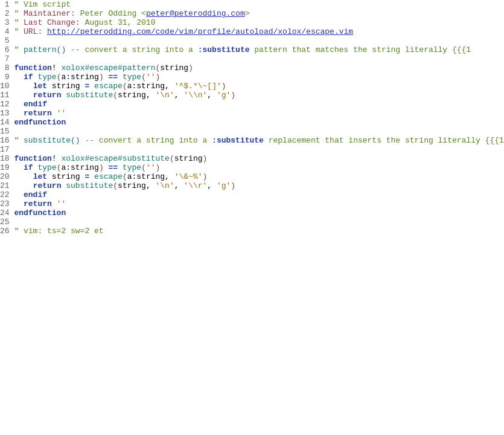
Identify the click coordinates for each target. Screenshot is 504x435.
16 (7, 169)
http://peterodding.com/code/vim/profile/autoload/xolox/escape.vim (200, 38)
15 (7, 158)
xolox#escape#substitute (115, 190)
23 (7, 245)
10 (7, 103)
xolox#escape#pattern (108, 82)
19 (7, 201)
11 (7, 114)
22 (7, 234)
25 (7, 266)
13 (7, 136)
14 (7, 147)
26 (7, 277)
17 (7, 179)
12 (7, 125)
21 (7, 223)
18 (7, 190)
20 (7, 212)
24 (7, 256)
